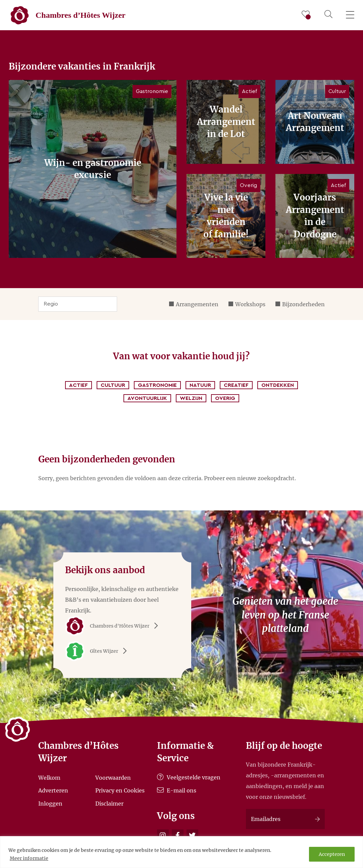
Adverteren (53, 790)
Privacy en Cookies (120, 790)
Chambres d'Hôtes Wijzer (114, 626)
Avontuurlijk (147, 398)
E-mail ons (177, 790)
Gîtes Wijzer (98, 651)
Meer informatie (29, 858)
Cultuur (113, 385)
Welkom (49, 777)
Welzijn (191, 398)
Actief (79, 385)
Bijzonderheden (303, 304)
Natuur (200, 385)
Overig (225, 398)
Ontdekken (278, 385)
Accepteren (332, 854)
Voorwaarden (113, 777)
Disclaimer (109, 804)
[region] (182, 852)
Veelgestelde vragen (189, 777)
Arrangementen (197, 304)
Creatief (236, 385)
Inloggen (50, 804)
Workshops (250, 304)
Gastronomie (157, 385)
